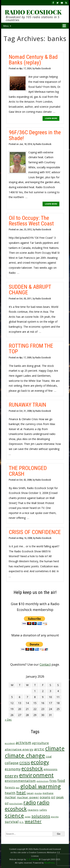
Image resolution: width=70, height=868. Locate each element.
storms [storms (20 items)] (55, 817)
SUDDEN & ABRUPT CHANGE (30, 290)
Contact (45, 664)
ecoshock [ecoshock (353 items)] (32, 768)
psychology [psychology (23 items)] (16, 803)
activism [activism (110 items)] (24, 743)
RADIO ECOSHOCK (33, 12)
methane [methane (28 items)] (48, 793)
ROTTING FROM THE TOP (31, 349)
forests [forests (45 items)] (10, 787)
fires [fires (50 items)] (53, 781)
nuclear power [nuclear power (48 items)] (28, 797)
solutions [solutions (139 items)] (41, 816)
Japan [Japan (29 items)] (30, 793)
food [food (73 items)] (61, 781)
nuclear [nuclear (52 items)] (11, 797)
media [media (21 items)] (38, 793)
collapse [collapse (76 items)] (12, 763)
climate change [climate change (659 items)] (25, 755)
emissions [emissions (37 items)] (51, 769)
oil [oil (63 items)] (53, 797)
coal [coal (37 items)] (49, 757)
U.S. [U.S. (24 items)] (22, 822)
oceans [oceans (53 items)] (45, 797)
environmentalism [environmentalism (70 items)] (20, 781)
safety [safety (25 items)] (43, 810)
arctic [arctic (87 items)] (39, 749)
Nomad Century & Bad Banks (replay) (33, 60)
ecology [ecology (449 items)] (40, 762)
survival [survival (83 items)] (12, 822)
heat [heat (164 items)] (21, 792)
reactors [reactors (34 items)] (33, 810)
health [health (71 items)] (10, 793)
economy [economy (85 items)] (13, 769)
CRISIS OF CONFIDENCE (35, 532)
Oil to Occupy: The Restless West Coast (31, 221)
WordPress (49, 863)
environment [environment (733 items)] (36, 775)
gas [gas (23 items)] (18, 788)
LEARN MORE (51, 118)
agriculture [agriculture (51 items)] (41, 743)
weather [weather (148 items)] (33, 821)
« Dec (8, 720)
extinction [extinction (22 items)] (43, 781)
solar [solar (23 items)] (28, 817)
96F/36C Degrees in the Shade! (35, 135)
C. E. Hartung (32, 859)
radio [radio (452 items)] (30, 802)
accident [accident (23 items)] (10, 743)
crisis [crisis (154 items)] (25, 762)
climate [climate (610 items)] (55, 748)
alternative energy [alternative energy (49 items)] (19, 749)
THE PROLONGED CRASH (28, 471)
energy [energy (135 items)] (12, 776)
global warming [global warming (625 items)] (41, 786)
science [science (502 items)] (14, 815)
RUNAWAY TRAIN (27, 405)
